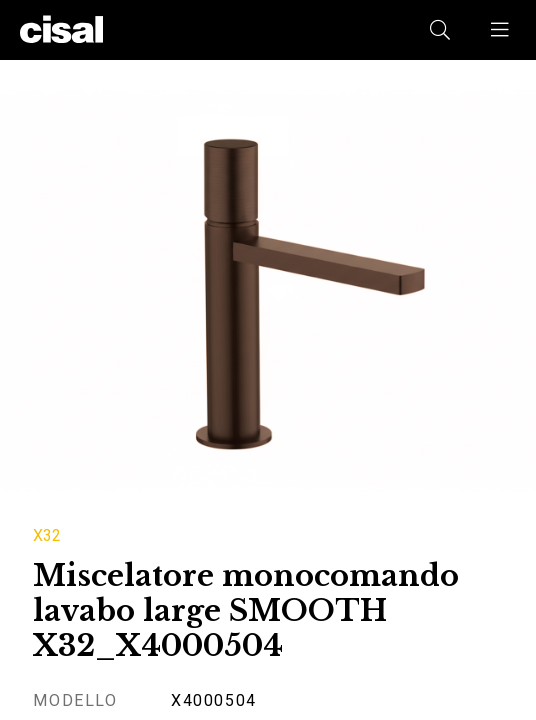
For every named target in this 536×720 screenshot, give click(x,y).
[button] (501, 30)
